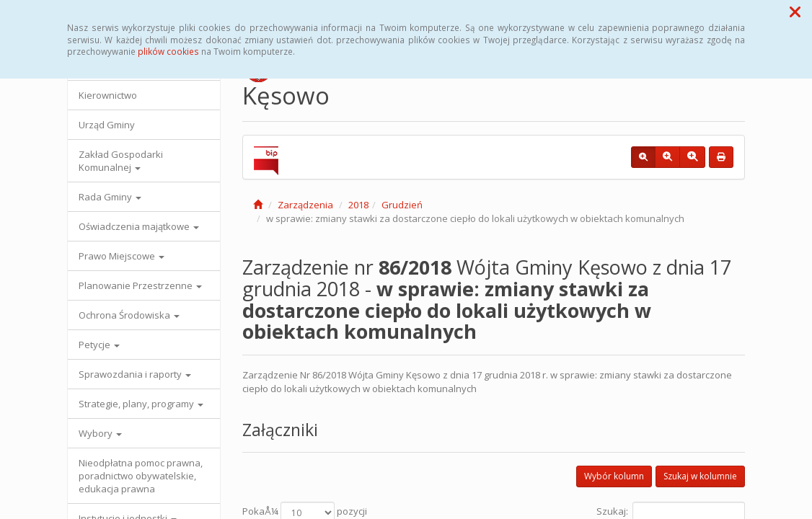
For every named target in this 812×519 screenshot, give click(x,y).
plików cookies (168, 51)
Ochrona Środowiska (129, 315)
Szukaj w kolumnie (700, 476)
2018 (358, 205)
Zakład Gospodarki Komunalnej (121, 161)
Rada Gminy (110, 197)
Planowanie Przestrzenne (140, 285)
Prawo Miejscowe (122, 256)
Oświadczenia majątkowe (139, 226)
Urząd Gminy (107, 125)
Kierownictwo (108, 95)
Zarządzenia (305, 205)
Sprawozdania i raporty (135, 374)
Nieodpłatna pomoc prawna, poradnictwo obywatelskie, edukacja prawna (141, 476)
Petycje (99, 345)
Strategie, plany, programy (141, 404)
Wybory (100, 433)
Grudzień (402, 205)
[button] (795, 12)
